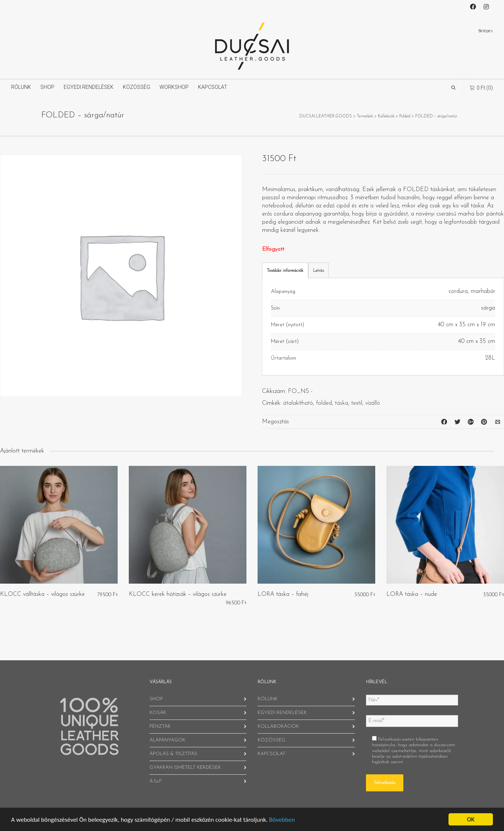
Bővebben (282, 820)
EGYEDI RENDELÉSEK (89, 87)
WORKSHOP (174, 87)
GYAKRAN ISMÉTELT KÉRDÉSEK (185, 767)
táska (342, 403)
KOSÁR (158, 713)
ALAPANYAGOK (167, 740)
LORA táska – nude (412, 594)
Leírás (318, 271)
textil (357, 403)
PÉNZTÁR (160, 726)
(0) (481, 88)
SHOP (47, 87)
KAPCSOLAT (213, 87)
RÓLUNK (21, 87)
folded (324, 403)
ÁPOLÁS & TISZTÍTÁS (173, 754)
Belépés (486, 31)
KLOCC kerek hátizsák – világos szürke (178, 594)
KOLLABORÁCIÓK (278, 726)
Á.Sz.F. (156, 781)
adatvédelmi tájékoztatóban (420, 756)
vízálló (373, 403)
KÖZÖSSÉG (137, 87)
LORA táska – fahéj (283, 594)
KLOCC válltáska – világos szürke (42, 594)
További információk (285, 271)
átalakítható (298, 403)
